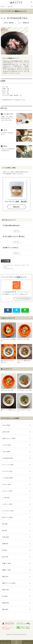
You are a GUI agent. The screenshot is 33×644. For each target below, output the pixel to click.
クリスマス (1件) (7, 471)
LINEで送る (25, 311)
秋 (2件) (5, 550)
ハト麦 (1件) (6, 498)
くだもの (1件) (7, 445)
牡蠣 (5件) (5, 544)
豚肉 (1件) (5, 577)
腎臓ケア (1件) (7, 570)
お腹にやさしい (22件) (9, 438)
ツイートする (17, 311)
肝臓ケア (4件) (7, 563)
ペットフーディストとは (22, 299)
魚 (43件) (5, 596)
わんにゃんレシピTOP (6, 642)
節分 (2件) (5, 557)
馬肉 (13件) (6, 590)
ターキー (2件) (7, 484)
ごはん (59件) (6, 452)
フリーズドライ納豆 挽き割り (11, 95)
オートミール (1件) (8, 465)
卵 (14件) (5, 524)
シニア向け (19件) (8, 478)
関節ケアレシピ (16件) (9, 583)
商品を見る (16, 207)
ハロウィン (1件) (7, 504)
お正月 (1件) (6, 432)
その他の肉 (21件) (8, 458)
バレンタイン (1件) (8, 511)
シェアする (8, 311)
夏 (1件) (5, 530)
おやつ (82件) (6, 425)
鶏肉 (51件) (6, 603)
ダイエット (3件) (7, 491)
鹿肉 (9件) (5, 609)
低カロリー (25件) (8, 517)
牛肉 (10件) (6, 537)
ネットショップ (28, 642)
